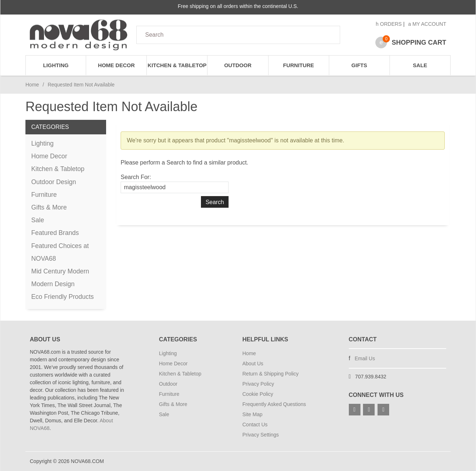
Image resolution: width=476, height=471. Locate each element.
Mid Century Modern (60, 271)
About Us (253, 364)
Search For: (136, 177)
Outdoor (238, 65)
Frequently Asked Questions (274, 404)
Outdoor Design (54, 182)
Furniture (298, 65)
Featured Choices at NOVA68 (60, 252)
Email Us (365, 358)
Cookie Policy (258, 394)
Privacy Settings (261, 435)
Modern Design (53, 284)
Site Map (252, 414)
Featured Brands (55, 233)
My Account (427, 24)
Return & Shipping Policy (271, 374)
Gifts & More (49, 207)
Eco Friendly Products (62, 297)
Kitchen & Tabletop (177, 65)
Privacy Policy (258, 384)
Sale (420, 65)
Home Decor (116, 65)
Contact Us (255, 425)
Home (32, 85)
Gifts (359, 65)
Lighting (56, 65)
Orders (389, 24)
